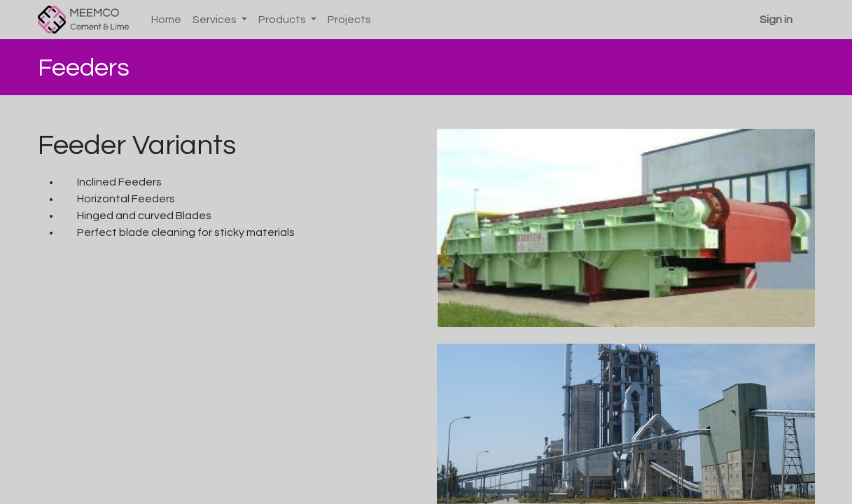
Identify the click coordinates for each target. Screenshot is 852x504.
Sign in (776, 20)
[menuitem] (166, 20)
